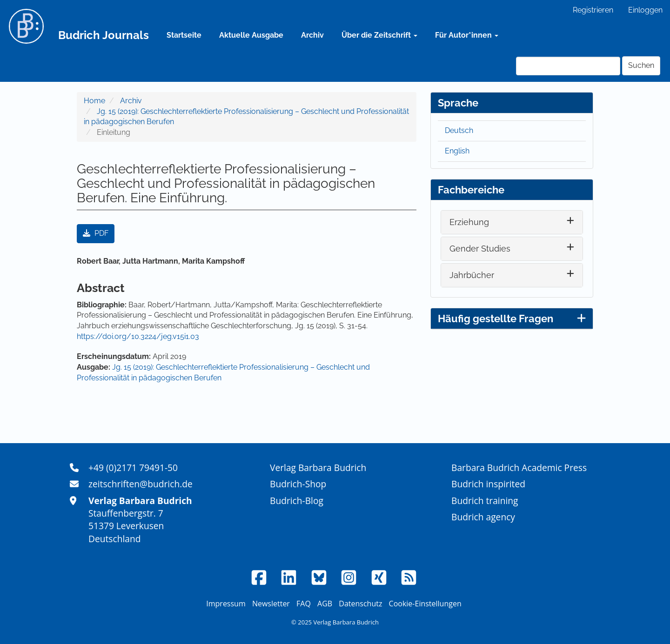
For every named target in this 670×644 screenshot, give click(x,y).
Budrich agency (483, 517)
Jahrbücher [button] (472, 275)
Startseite (184, 35)
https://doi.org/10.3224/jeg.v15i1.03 (138, 336)
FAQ (304, 604)
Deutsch (459, 130)
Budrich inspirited (488, 484)
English (457, 151)
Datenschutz (360, 604)
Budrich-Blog (297, 501)
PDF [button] (96, 233)
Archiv (312, 35)
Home (94, 101)
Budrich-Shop (298, 484)
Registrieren (593, 10)
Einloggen (645, 10)
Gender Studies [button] (480, 249)
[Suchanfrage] (568, 66)
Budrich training (485, 501)
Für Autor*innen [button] (467, 35)
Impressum (226, 604)
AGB (325, 604)
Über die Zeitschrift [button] (379, 35)
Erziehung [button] (469, 222)
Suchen (641, 65)
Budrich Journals (104, 35)
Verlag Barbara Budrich (318, 468)
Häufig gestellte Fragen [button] (512, 319)
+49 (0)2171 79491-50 (133, 468)
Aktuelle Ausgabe (251, 35)
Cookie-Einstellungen (425, 604)
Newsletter (271, 604)
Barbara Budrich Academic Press (519, 468)
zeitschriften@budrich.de (141, 484)
